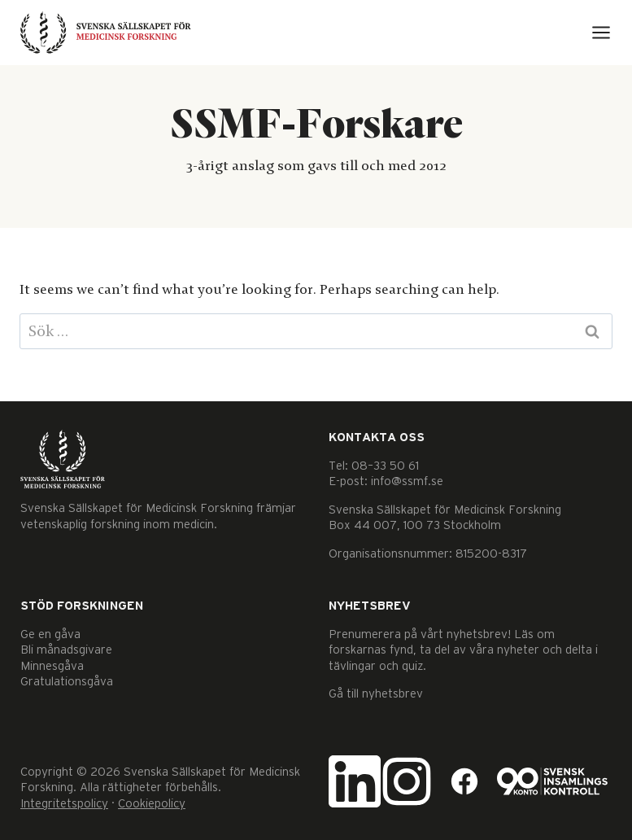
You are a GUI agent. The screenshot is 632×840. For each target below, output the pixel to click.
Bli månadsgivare (66, 650)
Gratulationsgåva (67, 682)
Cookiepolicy (152, 804)
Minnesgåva (52, 666)
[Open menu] (601, 33)
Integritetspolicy (64, 804)
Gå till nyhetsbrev (376, 694)
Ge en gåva (50, 634)
